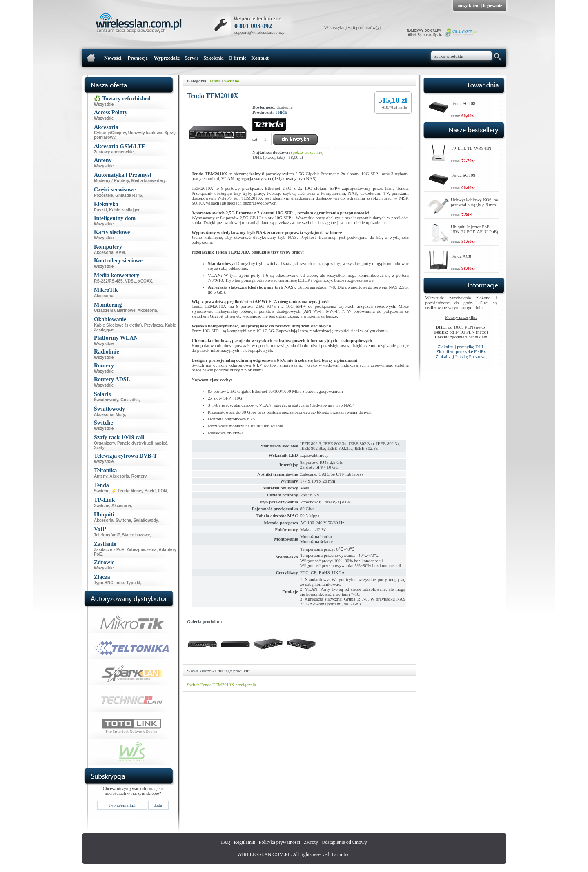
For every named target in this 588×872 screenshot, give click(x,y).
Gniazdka (129, 400)
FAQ (226, 842)
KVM (120, 252)
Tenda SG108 (463, 103)
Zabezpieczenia (141, 550)
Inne (120, 583)
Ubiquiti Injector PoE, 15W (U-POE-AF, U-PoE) (474, 229)
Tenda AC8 (461, 256)
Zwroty (311, 842)
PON (163, 491)
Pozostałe (104, 195)
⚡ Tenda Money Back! (134, 491)
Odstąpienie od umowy (344, 842)
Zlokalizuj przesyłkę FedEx (461, 351)
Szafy (99, 448)
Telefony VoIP (107, 535)
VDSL (130, 281)
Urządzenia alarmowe (115, 310)
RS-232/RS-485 (108, 281)
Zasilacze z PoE (109, 550)
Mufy (120, 415)
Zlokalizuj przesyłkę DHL (461, 347)
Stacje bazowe (136, 535)
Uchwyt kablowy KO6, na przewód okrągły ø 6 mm (474, 202)
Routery (139, 476)
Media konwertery (148, 181)
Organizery (105, 443)
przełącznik (246, 685)
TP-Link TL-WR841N (471, 148)
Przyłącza (154, 325)
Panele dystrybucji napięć (142, 443)
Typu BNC (104, 583)
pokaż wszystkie (307, 152)
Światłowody (106, 400)
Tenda (215, 81)
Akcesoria (104, 252)
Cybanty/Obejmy (110, 133)
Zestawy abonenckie (114, 152)
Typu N (133, 583)
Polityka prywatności (280, 842)
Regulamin (245, 842)
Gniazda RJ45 (129, 195)
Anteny (101, 476)
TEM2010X (223, 685)
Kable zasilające (125, 210)
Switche (102, 491)
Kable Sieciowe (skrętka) (118, 325)
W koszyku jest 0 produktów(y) (353, 27)
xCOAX (145, 281)
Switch (193, 685)
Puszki (100, 210)
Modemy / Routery (111, 181)
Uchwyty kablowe (145, 133)
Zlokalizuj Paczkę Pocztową (461, 356)
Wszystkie (104, 104)
